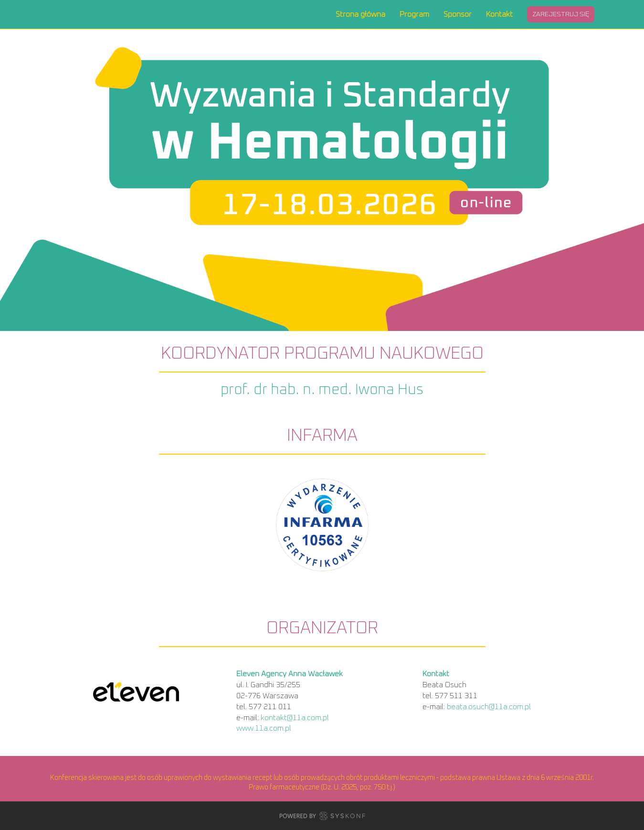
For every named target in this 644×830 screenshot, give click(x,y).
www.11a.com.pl (264, 728)
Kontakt (499, 14)
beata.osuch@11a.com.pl (489, 707)
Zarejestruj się (561, 14)
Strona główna (360, 14)
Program (414, 14)
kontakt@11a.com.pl (295, 718)
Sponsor (458, 14)
